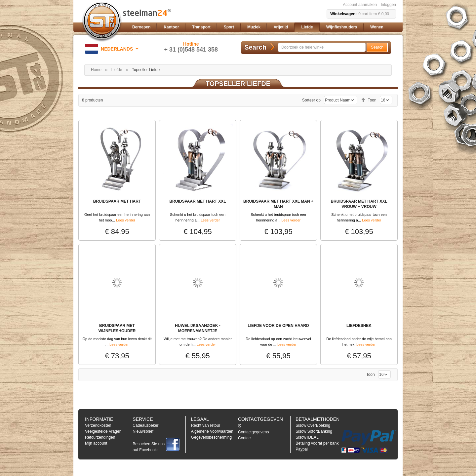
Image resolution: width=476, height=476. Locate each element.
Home (96, 70)
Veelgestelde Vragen (103, 431)
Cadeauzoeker (145, 425)
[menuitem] (141, 27)
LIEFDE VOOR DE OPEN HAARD (278, 326)
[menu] (263, 27)
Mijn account (96, 443)
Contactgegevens (253, 432)
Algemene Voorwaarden (212, 431)
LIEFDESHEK (359, 326)
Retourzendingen (100, 437)
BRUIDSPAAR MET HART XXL (198, 201)
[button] (113, 49)
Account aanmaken (360, 5)
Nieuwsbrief (143, 431)
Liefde (117, 70)
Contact (245, 438)
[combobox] (322, 47)
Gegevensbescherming (211, 437)
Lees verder (126, 220)
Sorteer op (311, 100)
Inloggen (388, 5)
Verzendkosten (98, 425)
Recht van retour (206, 425)
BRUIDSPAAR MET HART (117, 201)
